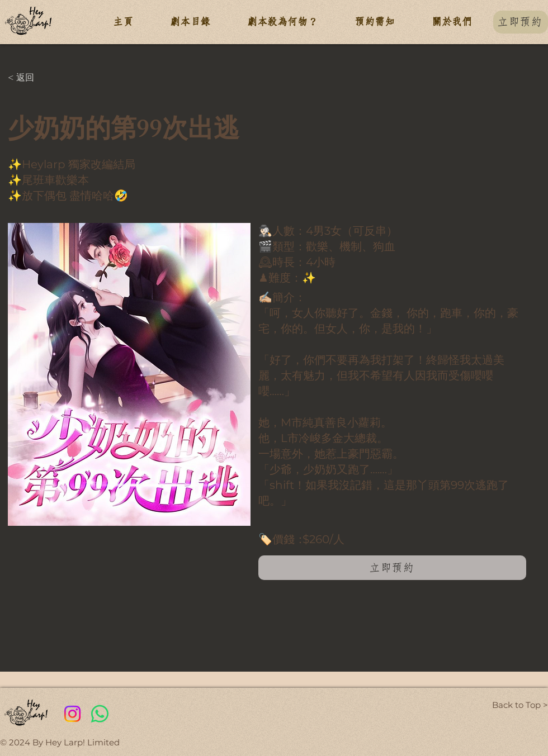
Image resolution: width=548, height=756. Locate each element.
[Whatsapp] (100, 714)
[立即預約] (521, 22)
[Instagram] (72, 714)
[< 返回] (45, 78)
